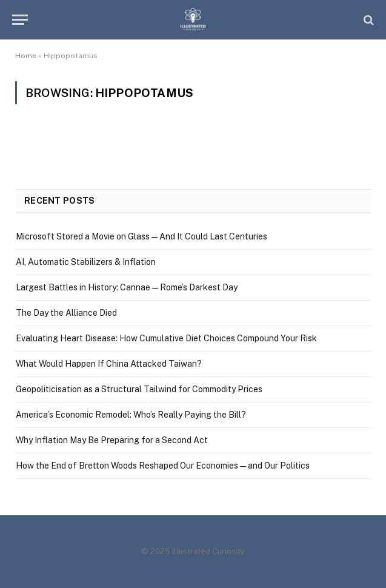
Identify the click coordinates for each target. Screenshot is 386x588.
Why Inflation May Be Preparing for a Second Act (112, 440)
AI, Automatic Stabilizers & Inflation (86, 262)
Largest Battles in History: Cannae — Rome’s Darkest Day (127, 287)
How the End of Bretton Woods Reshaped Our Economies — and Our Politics (163, 466)
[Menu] (20, 20)
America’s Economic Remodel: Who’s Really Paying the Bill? (131, 415)
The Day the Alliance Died (66, 313)
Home (26, 56)
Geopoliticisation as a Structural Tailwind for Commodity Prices (139, 389)
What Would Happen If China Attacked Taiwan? (109, 364)
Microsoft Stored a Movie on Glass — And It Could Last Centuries (141, 236)
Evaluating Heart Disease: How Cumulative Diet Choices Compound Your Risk (166, 338)
